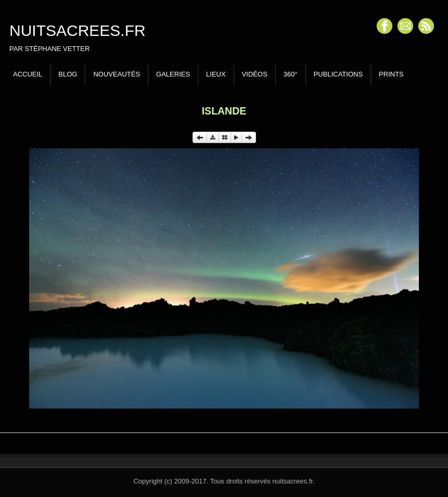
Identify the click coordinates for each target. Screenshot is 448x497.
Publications (338, 74)
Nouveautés (117, 74)
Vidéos (255, 74)
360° (291, 74)
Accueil (28, 74)
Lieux (216, 74)
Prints (391, 74)
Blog (68, 74)
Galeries (173, 74)
